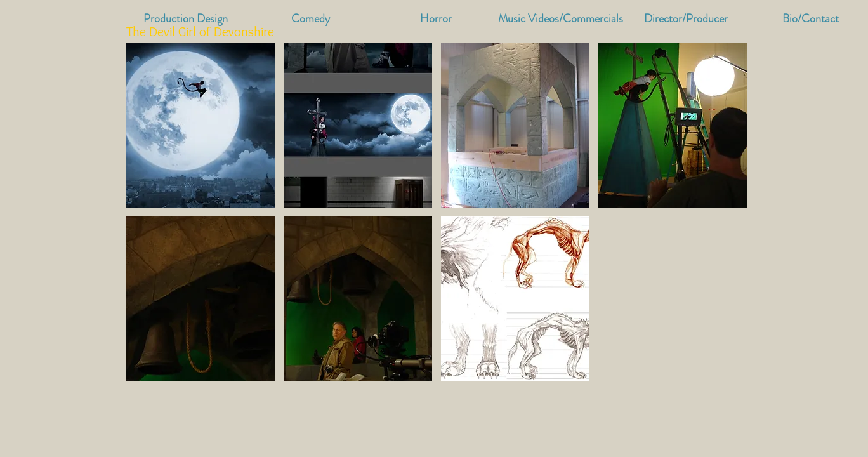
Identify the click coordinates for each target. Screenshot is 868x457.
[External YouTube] (670, 301)
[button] (561, 19)
